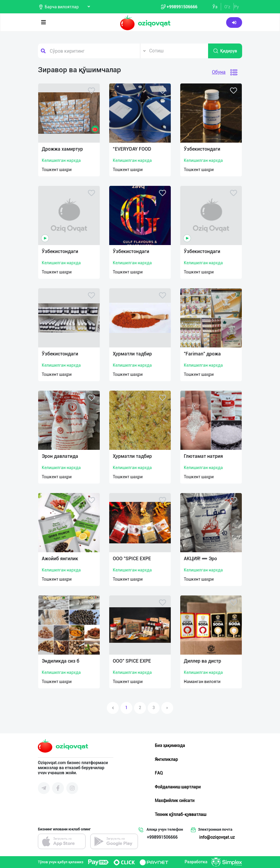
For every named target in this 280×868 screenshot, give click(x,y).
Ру (236, 7)
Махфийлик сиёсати (175, 801)
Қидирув (225, 51)
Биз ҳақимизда (170, 745)
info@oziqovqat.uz (217, 837)
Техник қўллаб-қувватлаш (181, 814)
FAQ (159, 773)
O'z (227, 7)
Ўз (215, 7)
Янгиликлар (166, 759)
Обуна (219, 72)
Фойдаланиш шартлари (178, 787)
